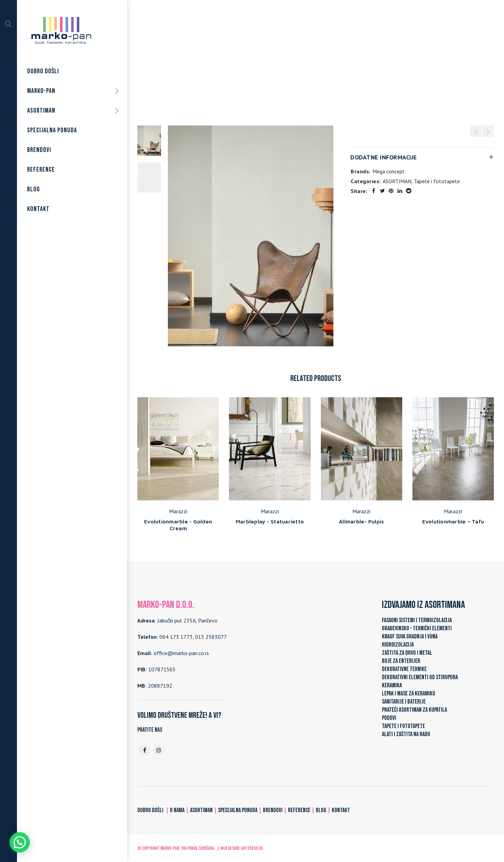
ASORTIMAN (264, 61)
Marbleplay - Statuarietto (270, 521)
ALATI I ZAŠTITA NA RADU (406, 734)
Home (236, 61)
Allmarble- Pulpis (361, 521)
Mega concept (389, 171)
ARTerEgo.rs (252, 848)
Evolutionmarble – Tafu (453, 521)
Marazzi (178, 511)
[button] (20, 842)
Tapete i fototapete (308, 61)
